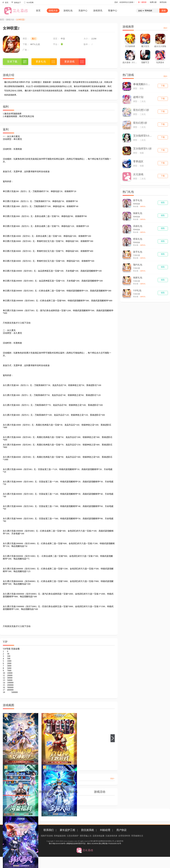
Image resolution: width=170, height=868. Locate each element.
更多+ (113, 779)
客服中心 (113, 11)
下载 (163, 86)
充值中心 (83, 11)
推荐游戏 (163, 2)
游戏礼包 (68, 11)
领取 (163, 203)
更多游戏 (69, 62)
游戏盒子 (16, 2)
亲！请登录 (142, 2)
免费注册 (153, 2)
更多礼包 (41, 62)
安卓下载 (12, 62)
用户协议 (121, 830)
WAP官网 (29, 2)
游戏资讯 (98, 11)
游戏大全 (53, 11)
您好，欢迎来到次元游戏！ (125, 2)
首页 (5, 2)
